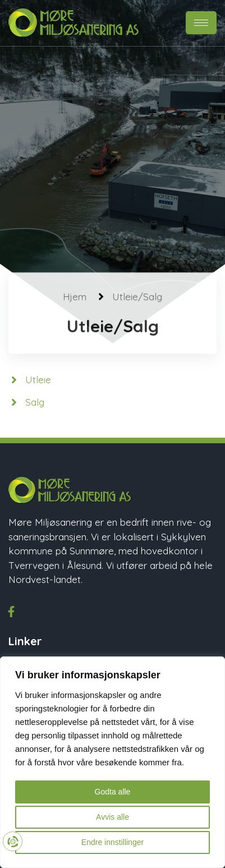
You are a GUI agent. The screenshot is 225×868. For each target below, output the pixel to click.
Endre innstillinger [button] (112, 842)
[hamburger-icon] (201, 23)
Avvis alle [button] (112, 817)
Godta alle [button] (113, 792)
